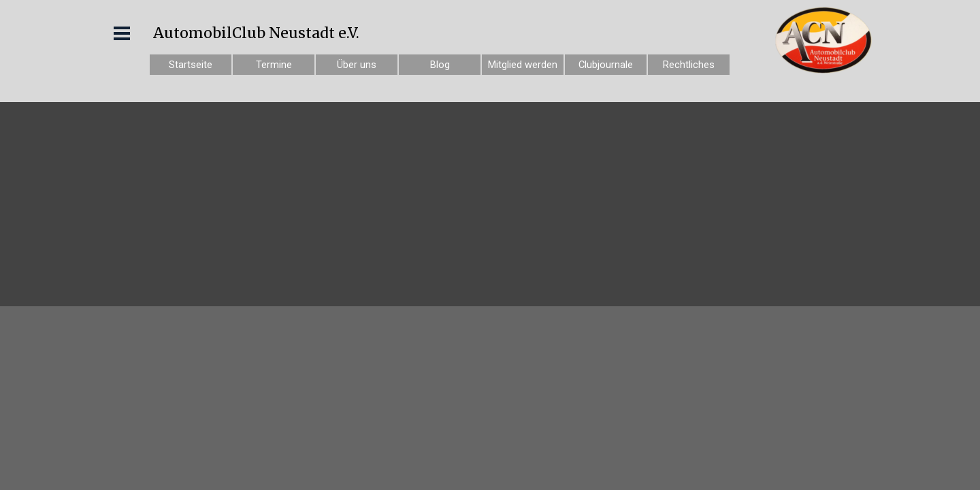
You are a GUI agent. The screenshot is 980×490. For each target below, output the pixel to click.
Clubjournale (606, 65)
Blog (440, 65)
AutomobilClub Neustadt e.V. (256, 33)
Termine (274, 65)
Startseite (191, 65)
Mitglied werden (523, 65)
